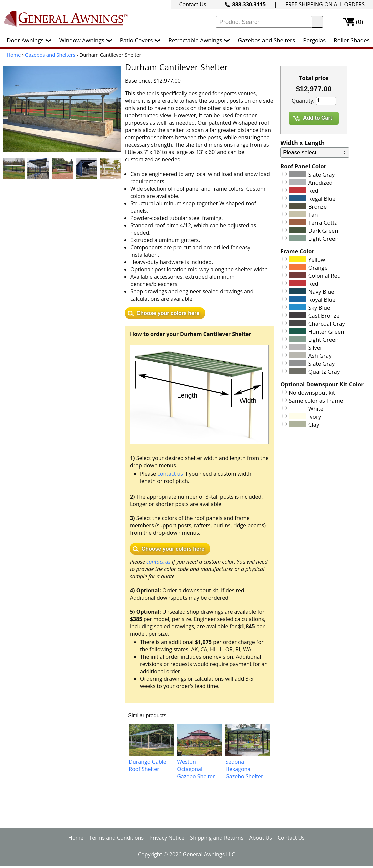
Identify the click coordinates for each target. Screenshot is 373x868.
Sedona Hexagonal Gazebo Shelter (244, 769)
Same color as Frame (316, 400)
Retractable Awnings (201, 40)
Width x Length (302, 143)
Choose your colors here (168, 313)
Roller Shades (351, 40)
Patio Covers (142, 40)
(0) (359, 22)
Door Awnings (30, 40)
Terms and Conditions (116, 838)
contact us (170, 474)
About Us (260, 838)
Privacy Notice (167, 838)
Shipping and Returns (217, 838)
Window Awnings (87, 40)
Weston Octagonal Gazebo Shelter (196, 769)
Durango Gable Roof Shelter (147, 765)
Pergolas (314, 40)
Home (14, 55)
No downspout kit (312, 392)
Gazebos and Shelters (266, 40)
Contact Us (192, 4)
